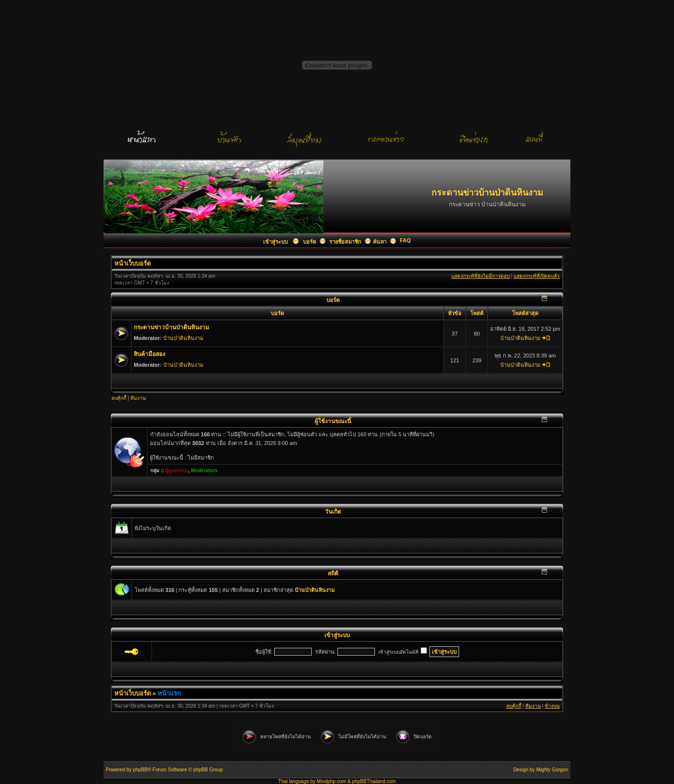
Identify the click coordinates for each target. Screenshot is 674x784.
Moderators (204, 471)
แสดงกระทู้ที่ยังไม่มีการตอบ (480, 276)
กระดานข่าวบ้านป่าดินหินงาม (171, 327)
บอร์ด (310, 242)
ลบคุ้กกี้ (119, 398)
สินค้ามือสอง (150, 354)
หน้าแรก (169, 693)
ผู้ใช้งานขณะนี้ (333, 421)
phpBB (140, 770)
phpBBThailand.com (374, 781)
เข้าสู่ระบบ (276, 242)
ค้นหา (380, 242)
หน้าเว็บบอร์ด (133, 263)
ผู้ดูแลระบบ (177, 471)
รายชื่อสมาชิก (345, 242)
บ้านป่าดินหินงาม (183, 338)
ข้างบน (552, 706)
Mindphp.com (332, 781)
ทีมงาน (138, 398)
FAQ (405, 240)
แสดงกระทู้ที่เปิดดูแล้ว (537, 276)
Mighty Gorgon (552, 770)
